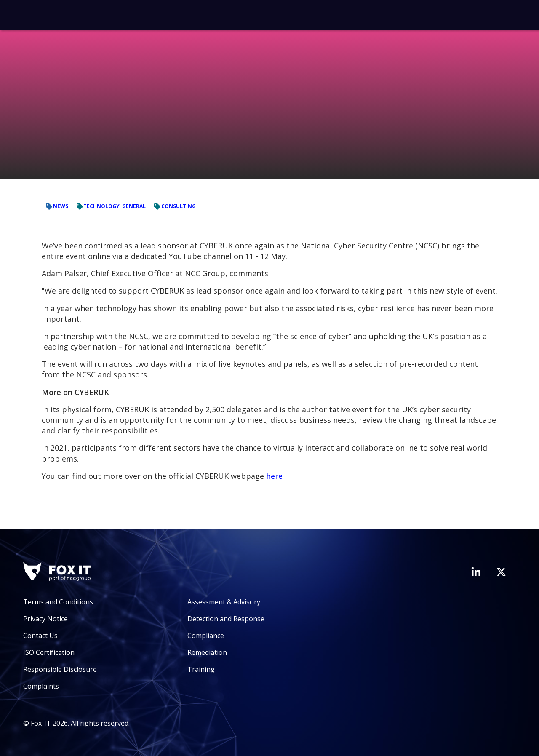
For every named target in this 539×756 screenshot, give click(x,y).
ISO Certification (49, 652)
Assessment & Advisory (224, 602)
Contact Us (40, 636)
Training (201, 669)
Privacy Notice (45, 619)
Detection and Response (226, 619)
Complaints (41, 686)
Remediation (207, 652)
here (274, 476)
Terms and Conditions (58, 602)
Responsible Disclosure (60, 669)
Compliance (206, 636)
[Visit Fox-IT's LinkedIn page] (476, 572)
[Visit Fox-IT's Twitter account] (501, 572)
